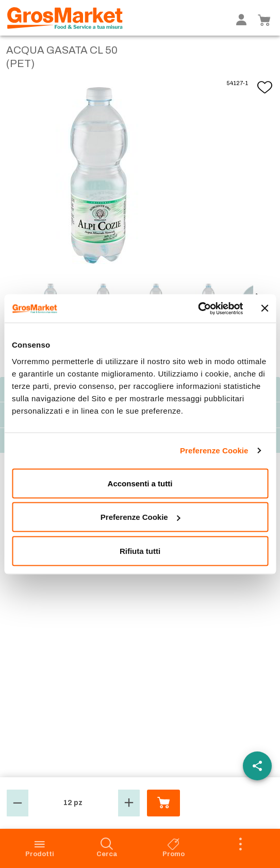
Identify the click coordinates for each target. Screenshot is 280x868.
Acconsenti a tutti (140, 483)
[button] (18, 803)
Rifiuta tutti (140, 551)
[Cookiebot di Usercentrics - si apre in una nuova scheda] (198, 308)
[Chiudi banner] (265, 308)
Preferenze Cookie (214, 451)
